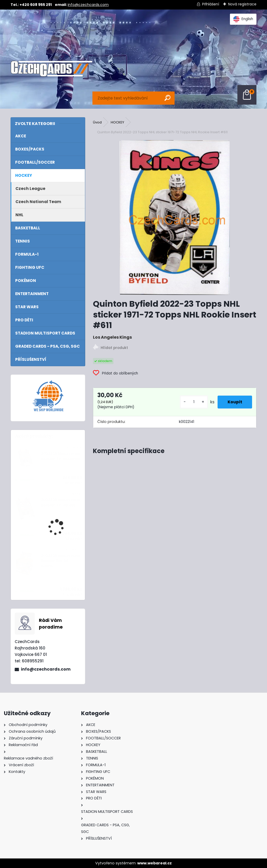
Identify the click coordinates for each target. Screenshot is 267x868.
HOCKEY (117, 122)
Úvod (97, 122)
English (243, 19)
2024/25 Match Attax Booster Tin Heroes (61, 502)
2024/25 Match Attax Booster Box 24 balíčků (61, 561)
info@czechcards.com (88, 5)
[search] (167, 98)
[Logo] (51, 69)
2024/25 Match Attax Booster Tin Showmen (61, 456)
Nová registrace (242, 4)
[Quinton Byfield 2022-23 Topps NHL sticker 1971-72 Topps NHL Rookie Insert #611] (175, 218)
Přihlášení (211, 4)
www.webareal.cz (154, 863)
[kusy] (193, 402)
